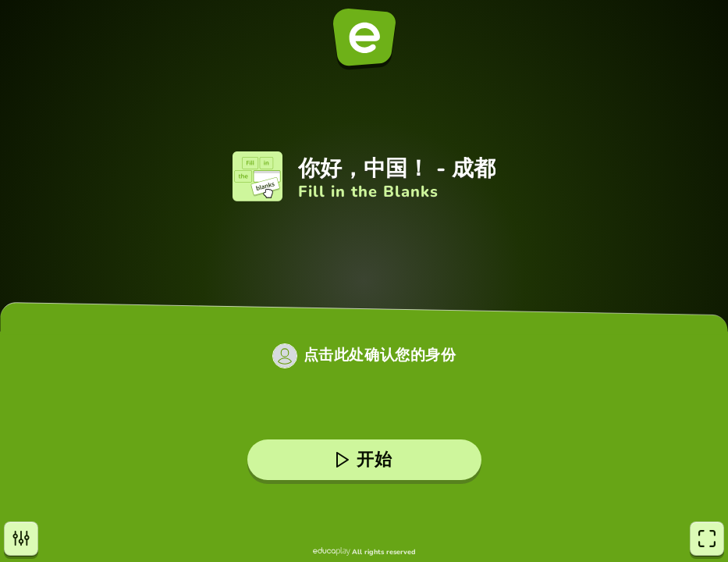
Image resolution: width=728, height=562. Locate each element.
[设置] (21, 539)
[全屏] (707, 539)
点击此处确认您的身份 (380, 356)
